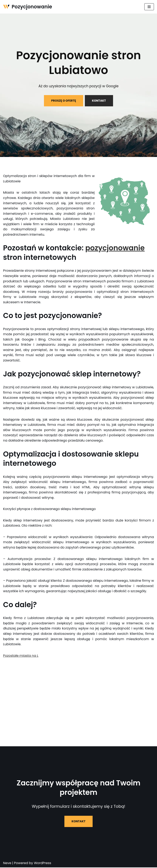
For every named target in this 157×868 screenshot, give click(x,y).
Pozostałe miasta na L (21, 656)
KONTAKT (99, 101)
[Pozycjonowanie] (28, 7)
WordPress (43, 864)
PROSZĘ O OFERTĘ (64, 101)
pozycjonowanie (115, 248)
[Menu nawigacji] (149, 7)
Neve (7, 864)
